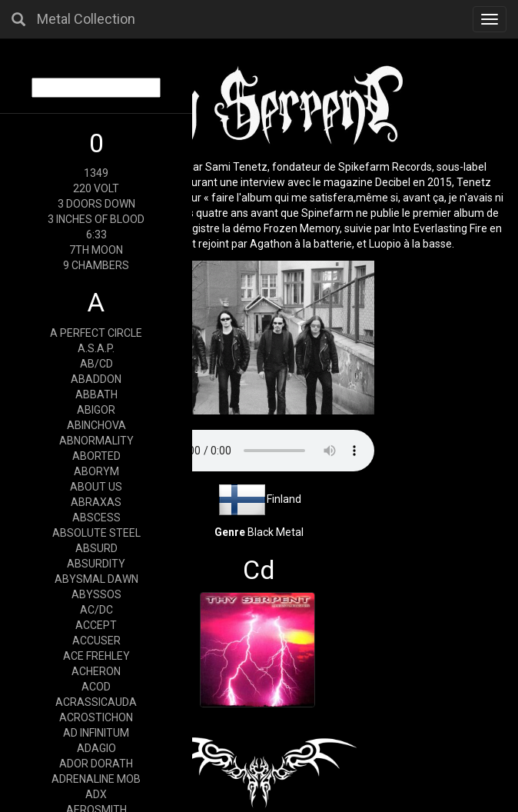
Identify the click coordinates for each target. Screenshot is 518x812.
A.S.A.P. (96, 348)
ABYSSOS (96, 594)
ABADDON (96, 379)
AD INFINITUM (96, 733)
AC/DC (96, 610)
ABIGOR (96, 410)
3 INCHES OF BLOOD (96, 219)
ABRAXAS (96, 502)
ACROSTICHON (96, 717)
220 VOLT (96, 188)
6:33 (96, 235)
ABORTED (96, 456)
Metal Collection (86, 19)
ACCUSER (96, 641)
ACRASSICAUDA (96, 702)
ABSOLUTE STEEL (96, 533)
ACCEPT (96, 625)
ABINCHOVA (96, 425)
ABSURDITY (96, 564)
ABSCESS (96, 517)
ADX (96, 794)
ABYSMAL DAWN (96, 579)
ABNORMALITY (96, 441)
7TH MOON (96, 250)
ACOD (96, 687)
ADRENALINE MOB (96, 779)
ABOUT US (96, 487)
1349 (96, 173)
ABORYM (96, 471)
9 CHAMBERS (96, 265)
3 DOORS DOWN (96, 204)
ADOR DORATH (96, 764)
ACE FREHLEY (96, 656)
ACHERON (96, 671)
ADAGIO (96, 748)
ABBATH (96, 394)
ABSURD (96, 548)
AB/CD (96, 364)
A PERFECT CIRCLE (96, 333)
